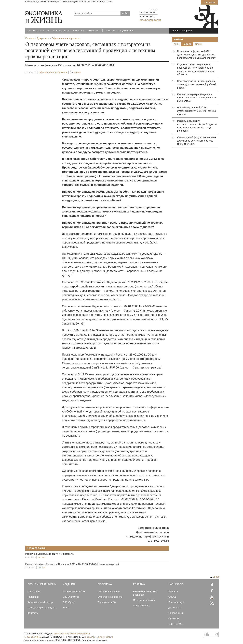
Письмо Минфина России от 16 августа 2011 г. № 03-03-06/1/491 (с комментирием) (72, 564)
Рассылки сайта (107, 602)
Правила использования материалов (72, 633)
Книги (111, 31)
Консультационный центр (42, 608)
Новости (173, 591)
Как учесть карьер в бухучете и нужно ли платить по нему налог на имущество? (197, 98)
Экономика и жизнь (74, 591)
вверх (215, 577)
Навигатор (176, 584)
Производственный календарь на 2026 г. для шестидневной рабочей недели (197, 84)
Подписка (126, 31)
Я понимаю (209, 2)
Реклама (139, 584)
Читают (179, 39)
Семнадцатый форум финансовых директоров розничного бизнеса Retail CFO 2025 (197, 141)
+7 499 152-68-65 (32, 637)
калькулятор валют (150, 20)
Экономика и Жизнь (42, 584)
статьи (41, 557)
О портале (34, 591)
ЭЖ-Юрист (69, 602)
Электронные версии (110, 597)
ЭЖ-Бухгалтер (71, 597)
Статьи (172, 597)
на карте (90, 637)
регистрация (186, 31)
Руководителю (38, 31)
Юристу (78, 31)
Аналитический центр (40, 602)
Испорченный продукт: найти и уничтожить (49, 554)
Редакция (33, 597)
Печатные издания (109, 591)
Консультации (176, 602)
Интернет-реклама (144, 600)
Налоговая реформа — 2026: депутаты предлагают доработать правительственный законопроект (196, 55)
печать (76, 72)
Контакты (33, 613)
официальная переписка (53, 72)
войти (175, 31)
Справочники (176, 613)
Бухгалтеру (61, 31)
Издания (69, 584)
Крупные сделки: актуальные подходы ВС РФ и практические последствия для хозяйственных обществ (195, 69)
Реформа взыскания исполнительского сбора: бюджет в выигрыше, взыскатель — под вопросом (197, 126)
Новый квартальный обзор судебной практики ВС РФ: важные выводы (197, 111)
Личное (93, 31)
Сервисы (174, 618)
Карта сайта (175, 624)
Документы (175, 608)
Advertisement (141, 606)
